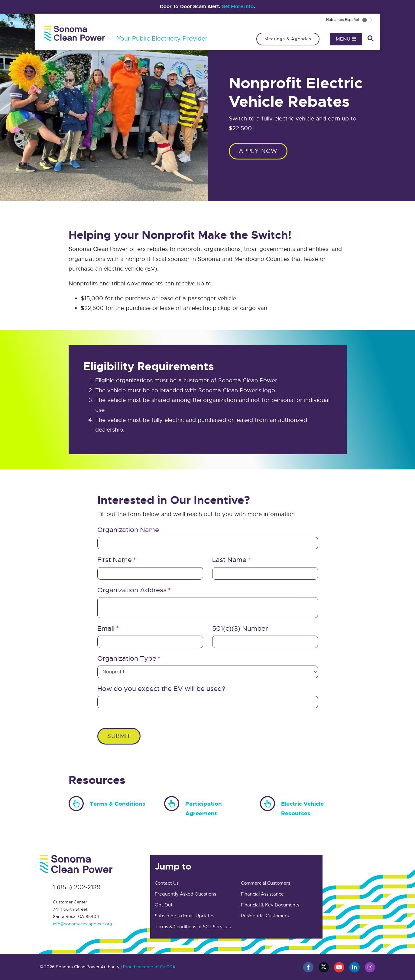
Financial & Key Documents (270, 905)
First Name (115, 560)
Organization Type (127, 658)
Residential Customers (265, 916)
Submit (119, 736)
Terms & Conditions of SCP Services (193, 927)
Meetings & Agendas (288, 39)
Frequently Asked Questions (185, 894)
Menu (346, 39)
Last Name (229, 560)
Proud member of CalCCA (149, 967)
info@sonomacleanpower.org (83, 924)
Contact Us (167, 883)
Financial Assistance (262, 894)
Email (106, 628)
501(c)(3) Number (240, 628)
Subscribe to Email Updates (185, 916)
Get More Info (238, 7)
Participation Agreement (193, 807)
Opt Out (164, 905)
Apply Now (258, 151)
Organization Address (132, 590)
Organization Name (128, 530)
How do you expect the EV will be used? (161, 689)
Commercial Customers (266, 883)
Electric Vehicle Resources (292, 807)
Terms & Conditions (107, 802)
